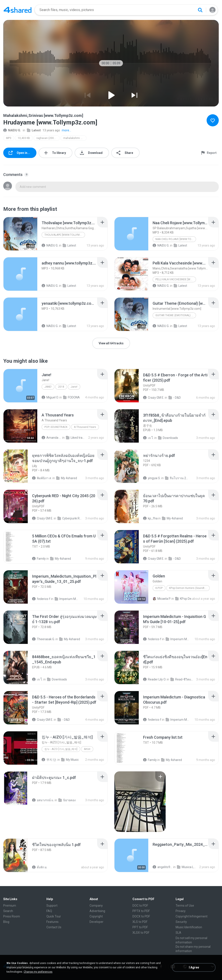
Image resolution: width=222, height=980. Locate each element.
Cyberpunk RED (70, 518)
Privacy (181, 911)
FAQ (49, 911)
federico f (41, 599)
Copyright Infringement (192, 916)
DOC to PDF (140, 906)
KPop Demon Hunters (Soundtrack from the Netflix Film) (189, 588)
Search (8, 911)
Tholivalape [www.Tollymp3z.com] (65, 235)
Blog (6, 922)
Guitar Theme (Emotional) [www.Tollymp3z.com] (176, 315)
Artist (87, 749)
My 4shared (67, 478)
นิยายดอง (67, 800)
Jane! (48, 387)
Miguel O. (50, 397)
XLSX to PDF (141, 933)
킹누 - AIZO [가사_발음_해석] (61, 749)
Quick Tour (54, 916)
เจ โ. (148, 438)
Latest (34, 130)
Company (96, 906)
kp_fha (150, 518)
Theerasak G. (43, 639)
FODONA (71, 397)
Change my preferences (38, 972)
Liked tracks (76, 438)
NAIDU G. (12, 130)
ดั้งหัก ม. (40, 867)
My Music (70, 760)
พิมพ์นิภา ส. (42, 478)
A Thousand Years (85, 427)
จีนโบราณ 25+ (177, 478)
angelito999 (163, 867)
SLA (178, 933)
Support (52, 906)
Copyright (96, 916)
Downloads (168, 438)
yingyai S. (152, 478)
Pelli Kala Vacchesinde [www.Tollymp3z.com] (176, 279)
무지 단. (49, 760)
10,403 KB (24, 138)
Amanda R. (52, 438)
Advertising (97, 911)
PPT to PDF (140, 927)
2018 (61, 387)
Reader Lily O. (155, 679)
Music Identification (189, 927)
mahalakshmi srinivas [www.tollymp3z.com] (75, 138)
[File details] (20, 234)
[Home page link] (18, 10)
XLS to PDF (140, 922)
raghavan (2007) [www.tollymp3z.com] (48, 138)
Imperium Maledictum (67, 599)
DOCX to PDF (141, 916)
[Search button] (200, 10)
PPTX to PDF (141, 911)
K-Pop (159, 588)
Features (52, 922)
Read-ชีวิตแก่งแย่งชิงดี (183, 679)
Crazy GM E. (154, 398)
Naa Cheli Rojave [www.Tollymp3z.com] (176, 239)
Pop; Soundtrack (56, 427)
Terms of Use (185, 906)
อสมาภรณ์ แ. (43, 800)
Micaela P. (162, 599)
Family (39, 559)
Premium (10, 906)
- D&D (175, 398)
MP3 (9, 138)
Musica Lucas (187, 867)
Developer (96, 922)
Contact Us (54, 927)
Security (181, 922)
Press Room (12, 916)
